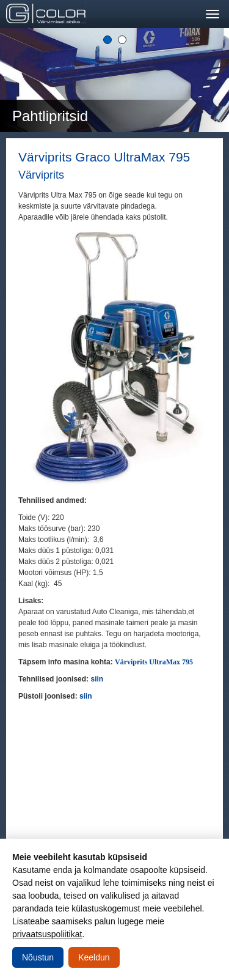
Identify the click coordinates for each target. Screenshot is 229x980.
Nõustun (38, 957)
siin (97, 679)
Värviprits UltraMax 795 (154, 662)
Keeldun (94, 957)
